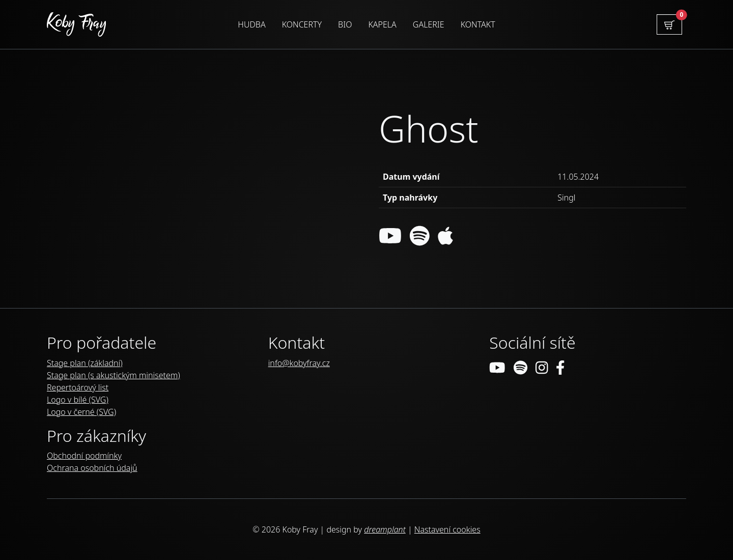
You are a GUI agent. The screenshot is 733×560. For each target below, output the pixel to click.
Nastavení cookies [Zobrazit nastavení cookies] (447, 529)
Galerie (429, 24)
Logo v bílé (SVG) (78, 400)
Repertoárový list (78, 387)
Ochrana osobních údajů (92, 468)
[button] (669, 24)
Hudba (251, 24)
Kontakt (478, 24)
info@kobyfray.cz (299, 363)
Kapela (382, 24)
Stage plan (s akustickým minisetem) (114, 375)
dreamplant (385, 529)
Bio (345, 24)
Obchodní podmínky (84, 456)
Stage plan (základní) (85, 363)
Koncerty (302, 24)
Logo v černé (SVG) (81, 412)
